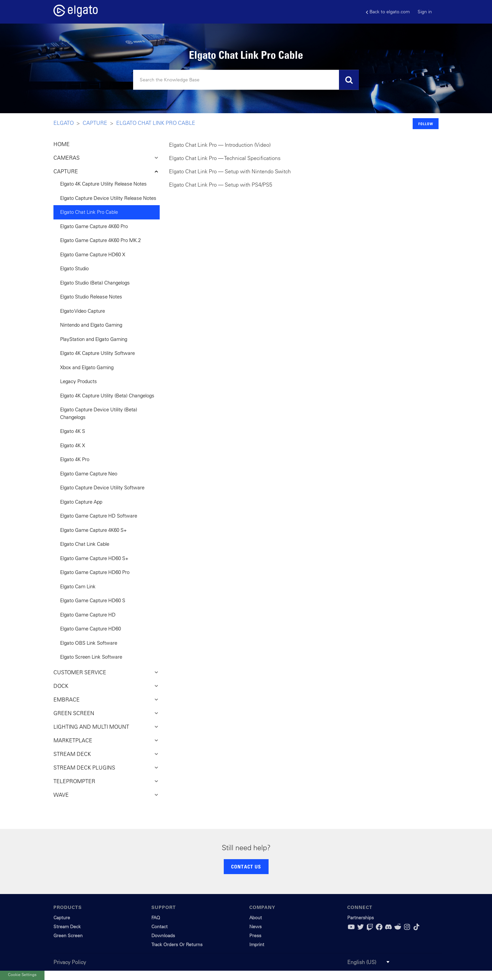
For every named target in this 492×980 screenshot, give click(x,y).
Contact (160, 927)
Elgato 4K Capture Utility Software (97, 353)
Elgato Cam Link (78, 586)
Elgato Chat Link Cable (85, 544)
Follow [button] (426, 124)
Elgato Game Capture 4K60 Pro (94, 226)
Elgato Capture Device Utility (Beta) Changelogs (99, 413)
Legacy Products (79, 381)
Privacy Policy (70, 962)
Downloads (163, 936)
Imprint (257, 944)
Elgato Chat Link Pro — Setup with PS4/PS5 (221, 185)
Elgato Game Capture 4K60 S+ (93, 530)
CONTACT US (246, 866)
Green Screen (68, 936)
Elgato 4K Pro (75, 459)
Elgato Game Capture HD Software (99, 516)
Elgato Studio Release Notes (91, 297)
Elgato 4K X (73, 445)
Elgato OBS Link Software (89, 643)
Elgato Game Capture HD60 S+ (94, 558)
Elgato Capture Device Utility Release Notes (108, 198)
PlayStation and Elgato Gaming (94, 339)
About (256, 918)
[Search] (246, 80)
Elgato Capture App (81, 502)
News (255, 927)
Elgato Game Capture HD (88, 615)
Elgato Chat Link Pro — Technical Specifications (225, 158)
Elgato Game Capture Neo (89, 474)
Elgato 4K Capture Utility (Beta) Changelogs (107, 396)
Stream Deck (67, 927)
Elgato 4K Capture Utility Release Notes (103, 184)
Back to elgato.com (388, 12)
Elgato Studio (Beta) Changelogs (95, 283)
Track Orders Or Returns (177, 944)
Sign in (425, 12)
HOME (62, 144)
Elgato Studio (74, 268)
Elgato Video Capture (82, 311)
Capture (95, 123)
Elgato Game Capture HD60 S (93, 600)
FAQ (156, 918)
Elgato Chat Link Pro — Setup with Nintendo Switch (230, 171)
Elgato (64, 123)
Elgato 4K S (73, 431)
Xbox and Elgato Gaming (87, 367)
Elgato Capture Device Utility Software (102, 488)
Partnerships (361, 918)
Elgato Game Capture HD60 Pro (95, 572)
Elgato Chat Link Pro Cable (156, 123)
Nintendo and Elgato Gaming (91, 325)
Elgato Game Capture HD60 (90, 629)
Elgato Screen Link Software (91, 657)
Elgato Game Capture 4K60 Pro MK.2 (100, 240)
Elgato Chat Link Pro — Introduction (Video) (220, 145)
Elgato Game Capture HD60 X (93, 254)
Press (255, 936)
